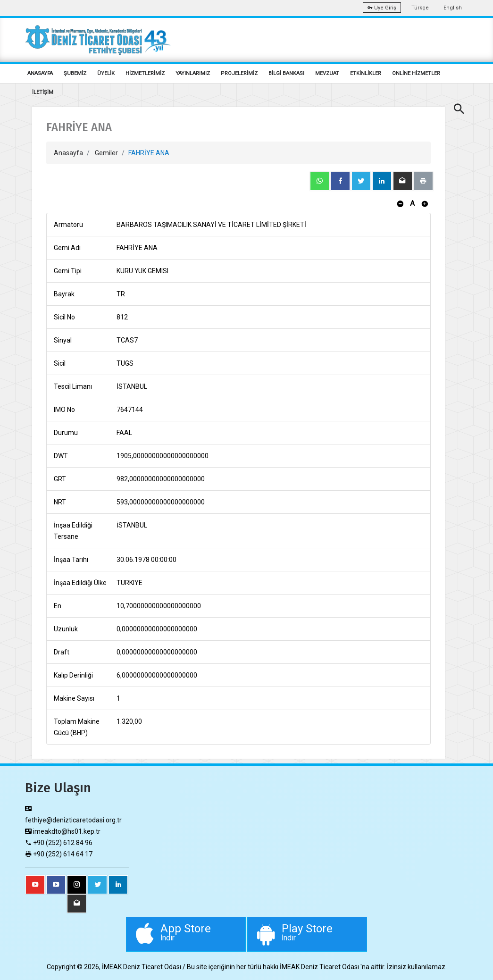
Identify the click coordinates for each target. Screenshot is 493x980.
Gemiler (106, 153)
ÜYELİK (106, 73)
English (453, 8)
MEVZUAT (327, 73)
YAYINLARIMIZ (193, 73)
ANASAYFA (40, 73)
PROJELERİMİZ (239, 73)
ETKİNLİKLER (366, 73)
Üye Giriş (382, 8)
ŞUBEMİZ (75, 73)
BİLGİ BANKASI (286, 73)
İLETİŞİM (43, 92)
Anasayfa (68, 153)
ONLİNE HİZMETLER (416, 73)
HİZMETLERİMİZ (145, 73)
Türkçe (420, 8)
